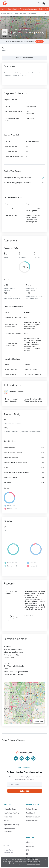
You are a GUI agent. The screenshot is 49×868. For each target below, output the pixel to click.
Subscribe (24, 791)
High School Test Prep (11, 825)
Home (3, 9)
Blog (28, 854)
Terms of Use (8, 853)
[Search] (39, 3)
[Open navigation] (44, 3)
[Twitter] (16, 758)
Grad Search (31, 813)
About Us (30, 842)
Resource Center (32, 821)
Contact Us (30, 846)
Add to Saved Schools (25, 58)
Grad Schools (12, 9)
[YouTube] (28, 758)
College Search (31, 809)
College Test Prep (10, 809)
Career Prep (8, 817)
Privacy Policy (8, 850)
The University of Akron (28, 9)
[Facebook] (22, 758)
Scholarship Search (33, 817)
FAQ (28, 850)
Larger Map (39, 721)
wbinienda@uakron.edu (19, 672)
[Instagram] (33, 758)
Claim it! (39, 42)
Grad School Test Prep (11, 813)
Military (6, 821)
